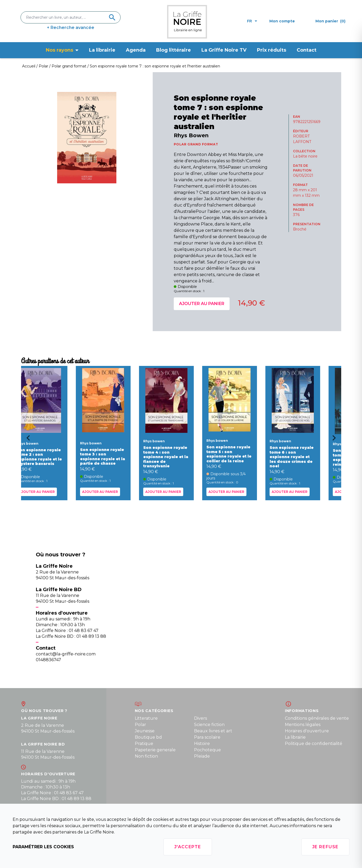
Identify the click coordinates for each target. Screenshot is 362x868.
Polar (140, 725)
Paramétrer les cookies (43, 847)
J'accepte (188, 847)
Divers (200, 718)
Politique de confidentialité (314, 744)
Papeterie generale (155, 750)
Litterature (146, 718)
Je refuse (325, 847)
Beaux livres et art (213, 731)
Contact (307, 50)
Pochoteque (207, 750)
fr (252, 21)
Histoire (202, 744)
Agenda (136, 50)
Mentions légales (303, 725)
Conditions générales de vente (317, 718)
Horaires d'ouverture (307, 731)
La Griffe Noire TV (224, 50)
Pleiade (202, 756)
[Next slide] (336, 440)
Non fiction (146, 756)
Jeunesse (145, 731)
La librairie (102, 50)
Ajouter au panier (202, 304)
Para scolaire (207, 737)
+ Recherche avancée (71, 28)
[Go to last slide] (26, 440)
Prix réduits (272, 50)
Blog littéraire (173, 50)
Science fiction (209, 725)
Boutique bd (148, 737)
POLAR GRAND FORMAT (196, 144)
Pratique (144, 744)
